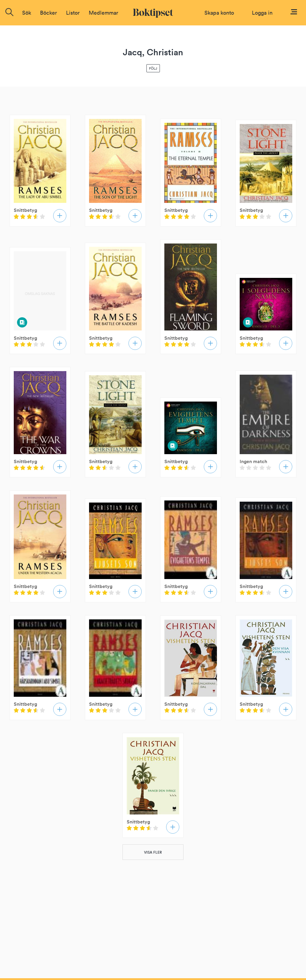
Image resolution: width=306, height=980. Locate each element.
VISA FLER (153, 852)
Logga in (262, 13)
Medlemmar (104, 13)
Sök (27, 13)
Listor (73, 13)
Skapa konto (219, 13)
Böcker (49, 13)
